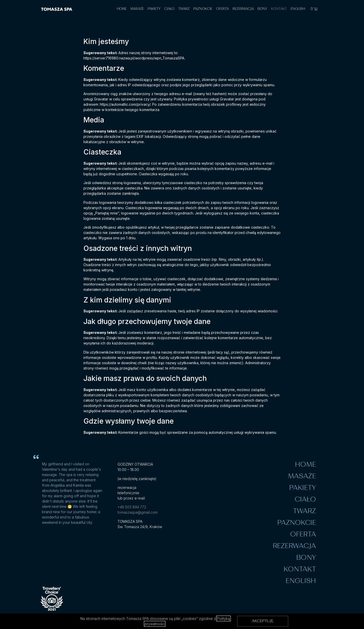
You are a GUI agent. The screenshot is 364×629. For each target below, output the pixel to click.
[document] (182, 314)
